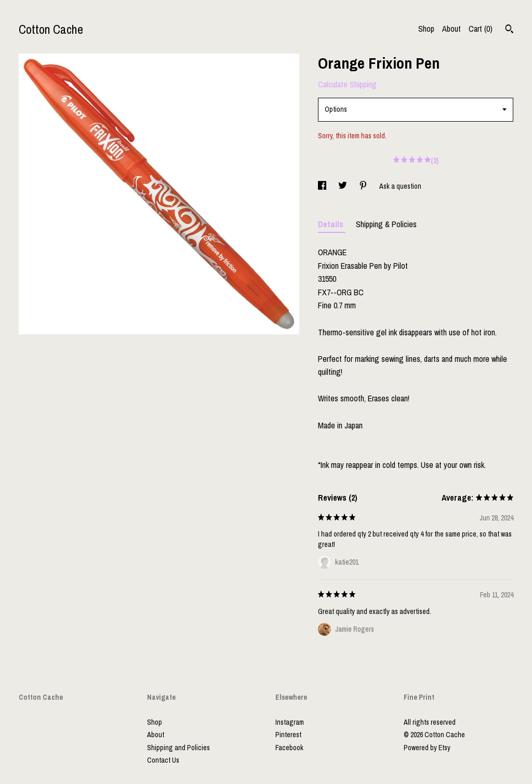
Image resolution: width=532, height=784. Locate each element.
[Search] (509, 30)
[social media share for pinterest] (364, 186)
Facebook (289, 748)
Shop (426, 29)
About (451, 29)
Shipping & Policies (386, 224)
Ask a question (400, 186)
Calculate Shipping (347, 84)
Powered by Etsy (427, 748)
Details (332, 224)
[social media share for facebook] (323, 186)
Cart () (481, 29)
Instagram (290, 722)
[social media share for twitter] (343, 186)
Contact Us (163, 760)
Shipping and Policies (178, 748)
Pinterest (288, 735)
